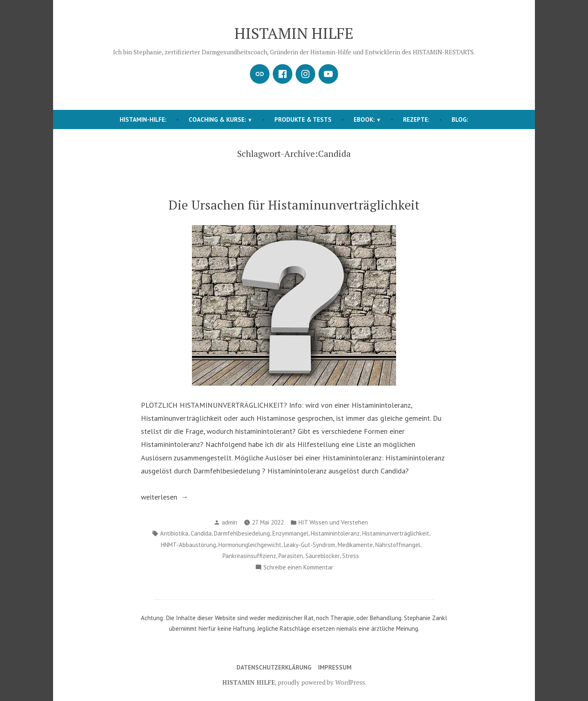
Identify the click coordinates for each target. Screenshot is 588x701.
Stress (351, 556)
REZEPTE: (416, 119)
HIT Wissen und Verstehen (333, 522)
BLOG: (460, 119)
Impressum (335, 667)
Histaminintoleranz (335, 533)
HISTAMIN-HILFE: (143, 119)
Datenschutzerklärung (274, 667)
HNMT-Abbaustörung (188, 545)
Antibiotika (174, 533)
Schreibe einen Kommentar (298, 568)
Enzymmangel (290, 533)
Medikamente (355, 545)
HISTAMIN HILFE (294, 33)
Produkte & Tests (303, 119)
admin (229, 522)
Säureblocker (323, 556)
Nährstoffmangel (398, 545)
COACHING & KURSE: (217, 119)
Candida (201, 533)
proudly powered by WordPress (321, 682)
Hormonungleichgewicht (250, 545)
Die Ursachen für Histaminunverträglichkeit (294, 205)
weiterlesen (182, 497)
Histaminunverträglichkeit (396, 533)
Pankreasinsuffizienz (249, 556)
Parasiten (291, 556)
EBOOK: (364, 119)
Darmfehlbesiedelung (242, 533)
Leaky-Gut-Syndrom (310, 545)
